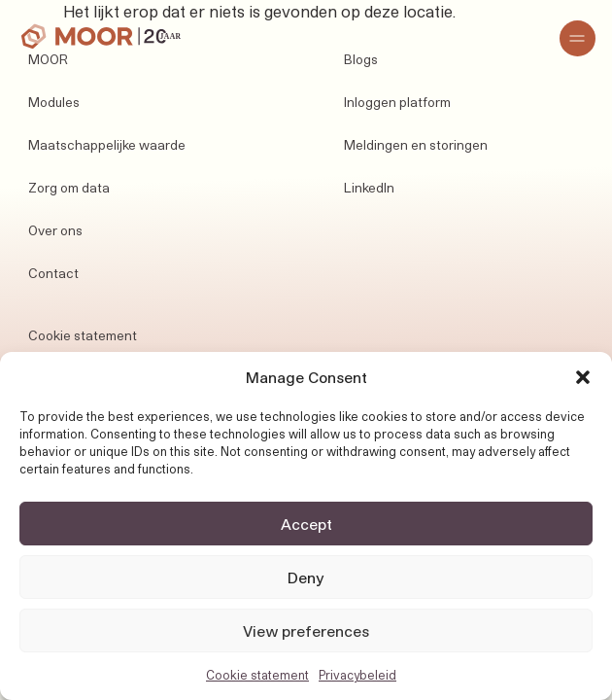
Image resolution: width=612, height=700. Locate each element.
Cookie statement (257, 675)
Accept (306, 524)
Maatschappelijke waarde (107, 145)
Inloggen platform (397, 102)
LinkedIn (369, 188)
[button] (583, 377)
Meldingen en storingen (416, 145)
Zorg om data (69, 188)
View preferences (306, 631)
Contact (53, 273)
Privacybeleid (357, 675)
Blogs (361, 59)
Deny (306, 577)
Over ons (55, 230)
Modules (54, 102)
